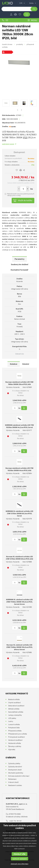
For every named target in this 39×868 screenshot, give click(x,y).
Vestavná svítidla (15, 743)
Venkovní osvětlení (15, 740)
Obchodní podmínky (16, 773)
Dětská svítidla (14, 709)
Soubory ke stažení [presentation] (20, 264)
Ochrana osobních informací (19, 776)
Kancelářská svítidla (16, 712)
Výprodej (12, 749)
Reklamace (12, 779)
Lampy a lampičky (15, 715)
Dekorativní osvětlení (16, 706)
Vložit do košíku (25, 200)
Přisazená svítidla (15, 731)
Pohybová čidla (14, 727)
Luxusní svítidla (14, 724)
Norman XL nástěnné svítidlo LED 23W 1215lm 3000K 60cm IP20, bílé (19, 558)
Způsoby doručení (15, 766)
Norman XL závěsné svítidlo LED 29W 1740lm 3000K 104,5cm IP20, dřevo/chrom (19, 647)
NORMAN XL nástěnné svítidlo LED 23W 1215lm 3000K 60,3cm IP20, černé (19, 513)
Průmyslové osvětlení (16, 737)
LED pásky (12, 718)
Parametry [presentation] (19, 259)
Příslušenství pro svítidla (18, 734)
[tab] (19, 259)
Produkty (20, 44)
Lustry (11, 721)
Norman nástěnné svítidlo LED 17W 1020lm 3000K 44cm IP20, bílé (19, 469)
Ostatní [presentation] (26, 364)
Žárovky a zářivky (15, 746)
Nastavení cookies (15, 785)
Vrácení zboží (13, 782)
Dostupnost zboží (15, 770)
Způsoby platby (14, 763)
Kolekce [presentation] (14, 364)
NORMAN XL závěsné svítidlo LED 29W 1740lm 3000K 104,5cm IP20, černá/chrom (19, 602)
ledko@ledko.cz (7, 20)
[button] (28, 189)
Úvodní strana (7, 44)
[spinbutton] (23, 189)
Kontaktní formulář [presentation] (19, 270)
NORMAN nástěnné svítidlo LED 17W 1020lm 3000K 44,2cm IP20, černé (19, 426)
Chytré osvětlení (14, 702)
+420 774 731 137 (3, 20)
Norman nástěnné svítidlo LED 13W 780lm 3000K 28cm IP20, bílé (19, 383)
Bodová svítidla (14, 699)
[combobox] (22, 3)
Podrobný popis (8, 144)
